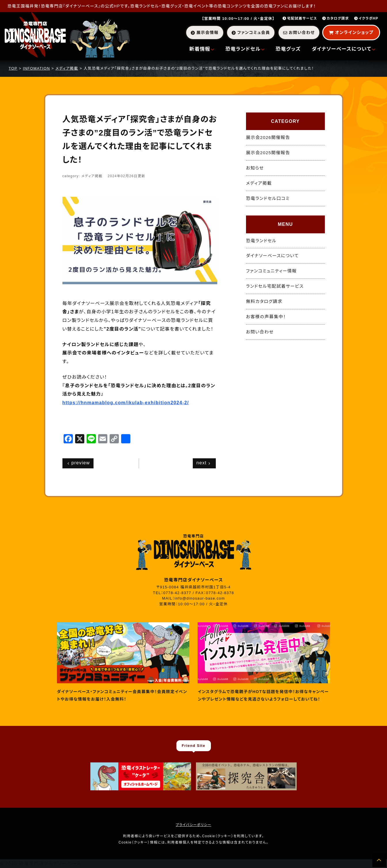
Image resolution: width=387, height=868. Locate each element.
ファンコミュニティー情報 (271, 271)
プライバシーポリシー (194, 825)
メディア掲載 (259, 183)
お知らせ (255, 168)
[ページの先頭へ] (379, 860)
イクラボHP (366, 18)
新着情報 (202, 49)
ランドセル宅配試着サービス (275, 286)
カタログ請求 (336, 18)
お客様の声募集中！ (266, 317)
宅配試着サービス (300, 18)
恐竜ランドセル (245, 49)
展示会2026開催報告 (268, 137)
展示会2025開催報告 (268, 153)
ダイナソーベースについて (344, 49)
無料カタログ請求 (264, 301)
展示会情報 (205, 33)
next (203, 463)
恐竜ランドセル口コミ (268, 198)
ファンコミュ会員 (251, 33)
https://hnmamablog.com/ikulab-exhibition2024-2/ (126, 403)
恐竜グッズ (288, 49)
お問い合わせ (299, 33)
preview (79, 463)
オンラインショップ (351, 32)
